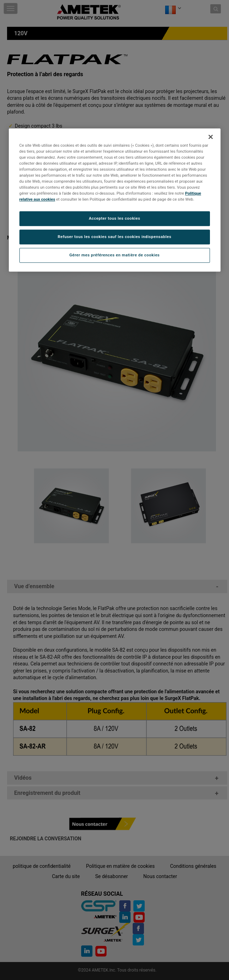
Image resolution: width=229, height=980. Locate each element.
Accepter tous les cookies (115, 219)
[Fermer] (211, 137)
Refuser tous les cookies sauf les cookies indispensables (114, 237)
